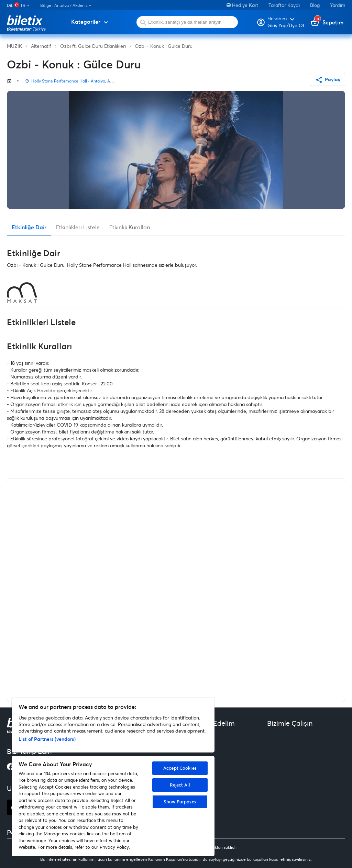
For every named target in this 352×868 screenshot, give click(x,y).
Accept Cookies (180, 768)
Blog (315, 5)
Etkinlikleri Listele (78, 227)
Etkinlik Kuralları (130, 227)
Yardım (338, 5)
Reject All (180, 785)
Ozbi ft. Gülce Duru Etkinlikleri (93, 46)
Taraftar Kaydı (284, 5)
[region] (113, 777)
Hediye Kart (242, 5)
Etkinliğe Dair (29, 227)
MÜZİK (14, 46)
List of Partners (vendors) (47, 739)
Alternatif (41, 46)
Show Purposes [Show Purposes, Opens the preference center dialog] (180, 802)
